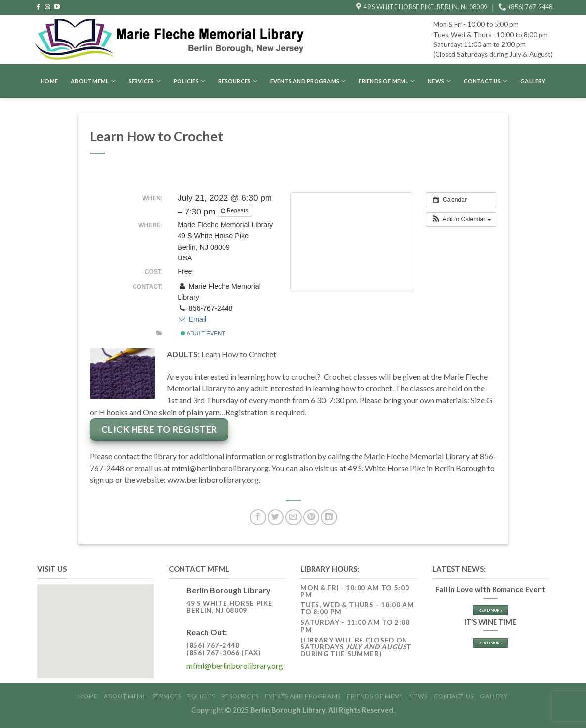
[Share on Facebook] (258, 517)
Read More (491, 610)
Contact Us (486, 81)
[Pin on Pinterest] (311, 517)
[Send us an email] (47, 7)
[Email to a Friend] (293, 517)
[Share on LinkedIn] (329, 517)
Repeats (235, 210)
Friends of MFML (387, 81)
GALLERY (533, 81)
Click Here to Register (159, 429)
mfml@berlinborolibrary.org (235, 665)
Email (192, 319)
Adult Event (203, 333)
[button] (461, 219)
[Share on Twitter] (276, 517)
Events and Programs (308, 81)
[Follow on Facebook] (38, 7)
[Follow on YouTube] (57, 7)
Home (49, 81)
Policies (189, 81)
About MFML (93, 81)
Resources (238, 81)
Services (145, 81)
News (439, 81)
